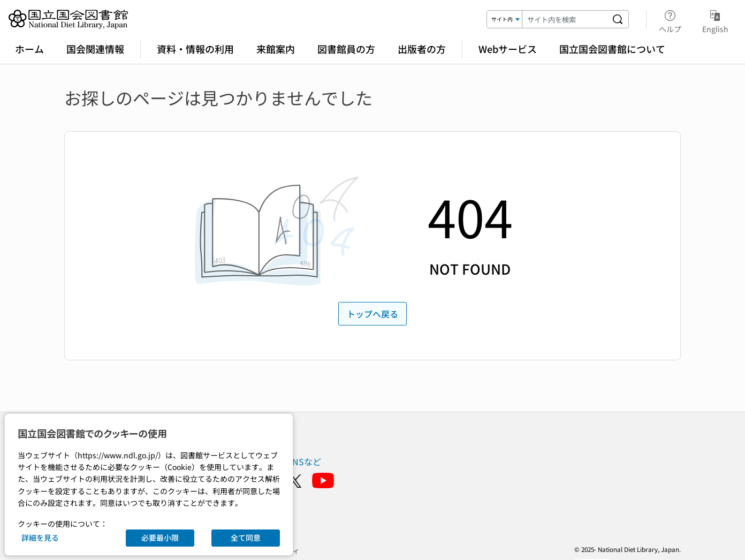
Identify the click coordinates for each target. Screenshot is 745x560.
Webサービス (508, 49)
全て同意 (246, 538)
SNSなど (304, 461)
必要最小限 (160, 538)
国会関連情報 (95, 49)
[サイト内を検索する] (618, 19)
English (715, 20)
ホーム (29, 49)
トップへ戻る (373, 314)
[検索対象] (505, 19)
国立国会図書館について (612, 49)
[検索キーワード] (565, 19)
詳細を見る (40, 538)
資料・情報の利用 (195, 49)
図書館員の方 (346, 49)
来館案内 (276, 49)
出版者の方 (422, 49)
